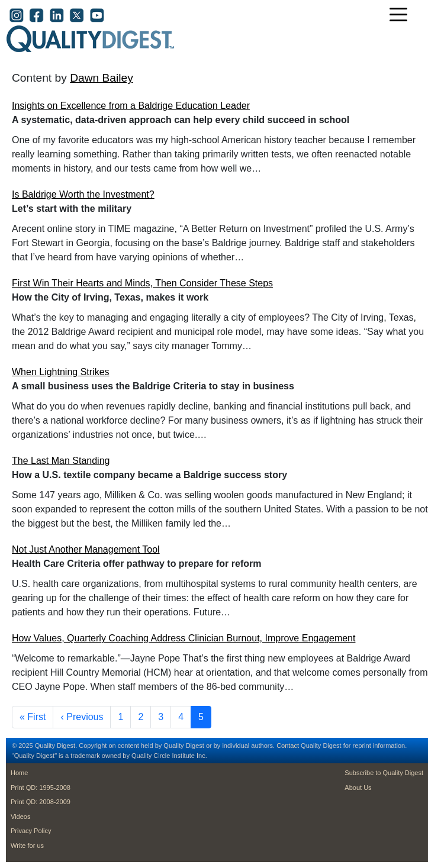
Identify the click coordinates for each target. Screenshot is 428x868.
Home (19, 773)
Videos (20, 817)
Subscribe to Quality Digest (384, 773)
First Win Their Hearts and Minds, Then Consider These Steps (142, 283)
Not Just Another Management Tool (86, 549)
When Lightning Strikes (61, 372)
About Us (358, 788)
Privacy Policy (31, 831)
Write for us (27, 846)
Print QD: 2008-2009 (41, 802)
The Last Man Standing (61, 461)
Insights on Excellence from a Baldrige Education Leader (131, 106)
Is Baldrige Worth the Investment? (83, 194)
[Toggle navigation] (401, 16)
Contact (288, 746)
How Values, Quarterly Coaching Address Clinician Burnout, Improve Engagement (184, 638)
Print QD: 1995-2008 (41, 788)
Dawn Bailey (102, 78)
